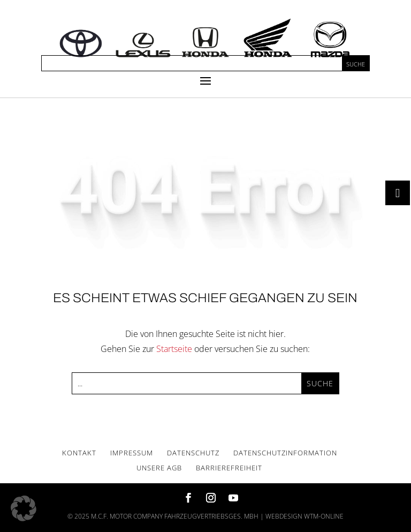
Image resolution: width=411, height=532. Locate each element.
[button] (24, 508)
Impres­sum (132, 453)
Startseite (174, 349)
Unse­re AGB (159, 468)
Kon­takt (79, 453)
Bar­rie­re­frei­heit (229, 468)
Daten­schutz (193, 453)
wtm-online (324, 516)
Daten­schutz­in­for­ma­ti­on (285, 453)
